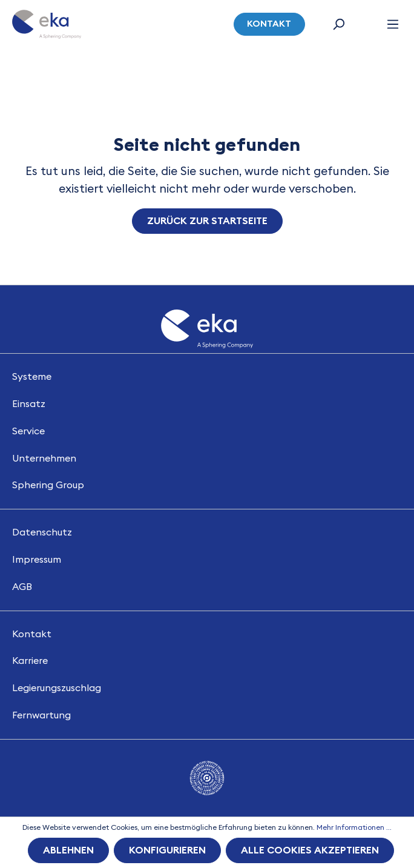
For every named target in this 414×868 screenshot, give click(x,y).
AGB (22, 587)
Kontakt (269, 24)
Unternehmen (44, 459)
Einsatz (29, 404)
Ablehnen (68, 850)
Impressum (37, 560)
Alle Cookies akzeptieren (310, 850)
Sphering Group (48, 485)
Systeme (32, 377)
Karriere (30, 661)
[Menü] (393, 24)
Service (28, 431)
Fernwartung (41, 715)
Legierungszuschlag (57, 688)
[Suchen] (338, 24)
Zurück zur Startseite (207, 221)
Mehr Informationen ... (354, 827)
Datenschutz (42, 532)
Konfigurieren (167, 850)
